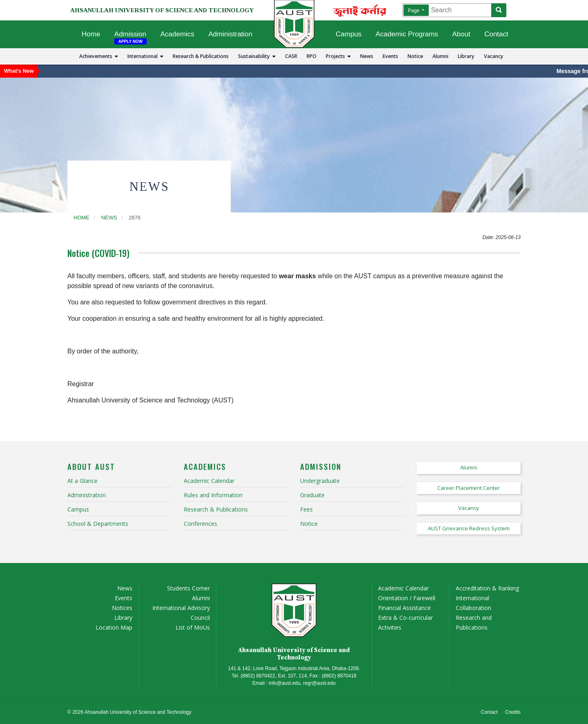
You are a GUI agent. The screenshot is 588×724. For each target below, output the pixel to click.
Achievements (99, 56)
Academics (177, 34)
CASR (291, 56)
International (145, 56)
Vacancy (494, 56)
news (109, 218)
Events (390, 56)
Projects (338, 56)
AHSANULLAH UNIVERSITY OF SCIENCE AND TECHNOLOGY (162, 10)
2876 (135, 218)
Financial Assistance (404, 608)
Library (466, 56)
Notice (415, 56)
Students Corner (188, 588)
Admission (130, 34)
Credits (513, 712)
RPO (312, 56)
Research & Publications (201, 56)
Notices (122, 608)
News (367, 56)
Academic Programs (407, 34)
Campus (349, 34)
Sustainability (257, 56)
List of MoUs (193, 627)
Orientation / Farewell (407, 598)
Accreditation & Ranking (487, 588)
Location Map (114, 627)
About (461, 34)
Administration (230, 34)
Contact (496, 34)
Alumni (440, 56)
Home (91, 34)
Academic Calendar (403, 588)
